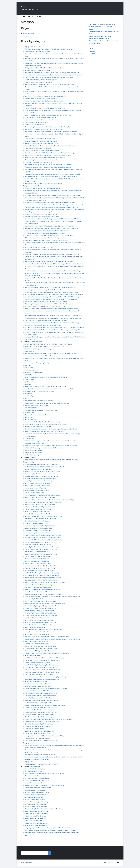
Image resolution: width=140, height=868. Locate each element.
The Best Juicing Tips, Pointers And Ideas (37, 665)
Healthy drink (29, 419)
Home (23, 19)
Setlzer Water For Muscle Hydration (37, 816)
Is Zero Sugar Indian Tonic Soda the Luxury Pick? (39, 249)
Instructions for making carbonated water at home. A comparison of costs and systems (51, 443)
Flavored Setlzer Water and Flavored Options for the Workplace (44, 775)
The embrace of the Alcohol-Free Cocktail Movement (41, 100)
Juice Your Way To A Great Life (34, 601)
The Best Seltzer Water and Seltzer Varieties (38, 790)
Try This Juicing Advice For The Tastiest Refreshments (41, 478)
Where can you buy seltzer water (35, 445)
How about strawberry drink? (34, 374)
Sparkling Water (30, 381)
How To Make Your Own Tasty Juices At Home (39, 622)
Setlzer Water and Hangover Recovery (36, 804)
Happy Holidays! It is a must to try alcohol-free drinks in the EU (44, 185)
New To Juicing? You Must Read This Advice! (38, 485)
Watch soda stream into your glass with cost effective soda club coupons (47, 405)
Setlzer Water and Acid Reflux (34, 799)
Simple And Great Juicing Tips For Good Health (39, 726)
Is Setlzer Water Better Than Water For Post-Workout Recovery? (44, 787)
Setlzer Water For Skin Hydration (35, 801)
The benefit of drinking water (34, 457)
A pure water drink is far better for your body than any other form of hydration (48, 346)
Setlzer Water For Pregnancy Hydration (37, 794)
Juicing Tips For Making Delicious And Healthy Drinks (41, 650)
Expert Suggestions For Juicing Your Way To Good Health (42, 577)
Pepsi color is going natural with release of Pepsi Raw (41, 412)
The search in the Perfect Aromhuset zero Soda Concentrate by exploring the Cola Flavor (52, 209)
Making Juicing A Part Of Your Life (35, 490)
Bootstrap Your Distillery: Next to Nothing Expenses (41, 82)
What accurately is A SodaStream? (36, 827)
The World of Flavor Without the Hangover (38, 150)
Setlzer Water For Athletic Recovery (37, 825)
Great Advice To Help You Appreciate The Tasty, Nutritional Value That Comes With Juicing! (53, 598)
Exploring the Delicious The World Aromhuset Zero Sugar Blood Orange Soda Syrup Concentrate (54, 207)
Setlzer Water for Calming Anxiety (36, 820)
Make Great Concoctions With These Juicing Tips (40, 587)
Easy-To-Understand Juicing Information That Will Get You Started (45, 584)
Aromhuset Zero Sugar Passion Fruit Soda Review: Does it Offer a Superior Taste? (49, 237)
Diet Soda (28, 400)
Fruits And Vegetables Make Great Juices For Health (41, 582)
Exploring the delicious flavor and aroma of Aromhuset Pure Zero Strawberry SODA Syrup (52, 325)
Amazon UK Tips (35, 188)
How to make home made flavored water (37, 417)
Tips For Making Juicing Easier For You (36, 535)
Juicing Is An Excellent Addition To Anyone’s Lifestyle (41, 617)
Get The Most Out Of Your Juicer (35, 629)
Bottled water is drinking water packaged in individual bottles (43, 450)
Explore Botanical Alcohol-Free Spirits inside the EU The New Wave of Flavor (48, 117)
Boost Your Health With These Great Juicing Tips (40, 570)
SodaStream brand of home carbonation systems (39, 393)
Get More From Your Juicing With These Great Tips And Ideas (43, 631)
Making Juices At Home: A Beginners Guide (38, 565)
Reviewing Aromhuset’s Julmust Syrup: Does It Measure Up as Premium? (47, 242)
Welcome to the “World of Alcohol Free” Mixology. (40, 141)
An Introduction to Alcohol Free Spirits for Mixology (40, 119)
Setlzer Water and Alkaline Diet (34, 785)
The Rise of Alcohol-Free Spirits (34, 126)
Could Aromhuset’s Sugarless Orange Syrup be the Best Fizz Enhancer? (46, 233)
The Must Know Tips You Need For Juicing (38, 740)
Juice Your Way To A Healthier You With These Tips (40, 544)
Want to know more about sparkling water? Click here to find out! (45, 433)
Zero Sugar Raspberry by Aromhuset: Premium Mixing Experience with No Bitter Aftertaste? (53, 197)
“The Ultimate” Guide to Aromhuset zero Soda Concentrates (43, 327)
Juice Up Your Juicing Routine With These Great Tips (41, 568)
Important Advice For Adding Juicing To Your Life (40, 613)
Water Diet (28, 367)
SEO (31, 764)
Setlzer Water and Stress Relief (34, 773)
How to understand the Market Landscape (37, 72)
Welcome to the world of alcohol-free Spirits (38, 84)
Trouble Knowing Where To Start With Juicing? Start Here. (42, 672)
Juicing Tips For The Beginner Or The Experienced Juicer (42, 723)
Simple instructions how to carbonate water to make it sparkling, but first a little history (51, 431)
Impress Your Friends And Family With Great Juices (40, 603)
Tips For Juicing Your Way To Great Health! (38, 558)
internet (32, 459)
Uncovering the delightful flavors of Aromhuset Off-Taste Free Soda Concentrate (49, 306)
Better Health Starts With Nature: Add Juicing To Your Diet (43, 537)
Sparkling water (29, 384)
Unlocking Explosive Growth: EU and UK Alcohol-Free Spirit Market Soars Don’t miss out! (52, 75)
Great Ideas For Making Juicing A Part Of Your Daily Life (42, 681)
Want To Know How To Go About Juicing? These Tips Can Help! (44, 469)
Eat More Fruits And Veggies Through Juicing (38, 471)
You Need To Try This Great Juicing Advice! (38, 589)
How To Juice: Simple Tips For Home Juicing (38, 636)
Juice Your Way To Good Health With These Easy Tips (41, 709)
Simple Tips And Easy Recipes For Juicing (37, 492)
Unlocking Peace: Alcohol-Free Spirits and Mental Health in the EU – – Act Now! (49, 51)
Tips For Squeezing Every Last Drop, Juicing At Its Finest (42, 608)
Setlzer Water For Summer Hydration (36, 808)
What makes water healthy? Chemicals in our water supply (42, 424)
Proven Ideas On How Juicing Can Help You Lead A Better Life (43, 504)
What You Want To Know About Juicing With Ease (40, 499)
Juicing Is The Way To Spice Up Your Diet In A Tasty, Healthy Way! (45, 707)
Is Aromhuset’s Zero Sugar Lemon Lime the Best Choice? (42, 218)
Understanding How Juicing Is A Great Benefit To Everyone (43, 579)
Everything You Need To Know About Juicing (38, 483)
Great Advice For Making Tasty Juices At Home (39, 653)
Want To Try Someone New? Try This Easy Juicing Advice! (42, 674)
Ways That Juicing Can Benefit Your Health (38, 546)
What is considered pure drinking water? (37, 407)
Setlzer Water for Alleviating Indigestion (37, 780)
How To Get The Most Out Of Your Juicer (37, 513)
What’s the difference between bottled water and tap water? (43, 358)
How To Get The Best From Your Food (36, 683)
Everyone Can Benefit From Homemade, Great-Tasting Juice (43, 591)
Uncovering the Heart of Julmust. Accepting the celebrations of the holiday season (50, 289)
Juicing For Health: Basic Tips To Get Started (38, 532)
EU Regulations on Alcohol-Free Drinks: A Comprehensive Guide (44, 70)
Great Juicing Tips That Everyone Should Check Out (40, 476)
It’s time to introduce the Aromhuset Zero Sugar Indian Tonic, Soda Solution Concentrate (51, 294)
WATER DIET (29, 370)
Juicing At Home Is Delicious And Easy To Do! (38, 530)
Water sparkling (29, 353)
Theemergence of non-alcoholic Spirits (36, 124)
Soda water (28, 386)
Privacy (31, 19)
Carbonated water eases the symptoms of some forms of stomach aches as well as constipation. (54, 436)
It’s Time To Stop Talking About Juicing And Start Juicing (42, 575)
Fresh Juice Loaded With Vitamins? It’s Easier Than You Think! (43, 518)
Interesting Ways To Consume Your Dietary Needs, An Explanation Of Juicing (48, 639)
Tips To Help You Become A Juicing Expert (38, 735)
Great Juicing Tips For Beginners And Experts (38, 688)
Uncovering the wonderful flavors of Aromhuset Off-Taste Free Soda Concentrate (49, 263)
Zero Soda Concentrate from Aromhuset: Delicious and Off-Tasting (45, 308)
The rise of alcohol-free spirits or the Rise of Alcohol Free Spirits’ (44, 103)
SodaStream (28, 395)
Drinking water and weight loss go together (38, 428)
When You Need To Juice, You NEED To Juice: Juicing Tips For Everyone (46, 679)
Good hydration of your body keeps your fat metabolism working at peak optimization (51, 355)
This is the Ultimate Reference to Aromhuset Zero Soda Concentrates (46, 322)
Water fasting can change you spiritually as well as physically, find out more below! (49, 365)
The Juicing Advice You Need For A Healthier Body (40, 698)
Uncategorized (35, 768)
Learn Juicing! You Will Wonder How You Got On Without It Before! (45, 606)
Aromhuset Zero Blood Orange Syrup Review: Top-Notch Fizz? (44, 216)
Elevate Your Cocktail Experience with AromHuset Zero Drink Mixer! (46, 303)
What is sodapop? (30, 398)
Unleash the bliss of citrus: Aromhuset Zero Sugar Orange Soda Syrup (46, 240)
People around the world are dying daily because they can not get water (46, 426)
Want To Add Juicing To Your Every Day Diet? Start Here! (42, 667)
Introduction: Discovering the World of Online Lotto (40, 757)
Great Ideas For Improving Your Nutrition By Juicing (40, 480)
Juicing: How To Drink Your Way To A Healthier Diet (40, 610)
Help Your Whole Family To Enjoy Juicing (37, 563)
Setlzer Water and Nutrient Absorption (36, 797)
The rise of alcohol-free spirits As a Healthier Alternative (42, 152)
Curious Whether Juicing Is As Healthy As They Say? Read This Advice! (46, 690)
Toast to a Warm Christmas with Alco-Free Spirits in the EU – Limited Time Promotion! (51, 178)
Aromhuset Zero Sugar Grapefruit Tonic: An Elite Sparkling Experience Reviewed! (49, 228)
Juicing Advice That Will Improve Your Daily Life (39, 733)
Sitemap (40, 19)
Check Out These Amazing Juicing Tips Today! (39, 516)
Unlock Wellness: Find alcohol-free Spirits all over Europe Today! (44, 131)
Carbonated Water (36, 344)
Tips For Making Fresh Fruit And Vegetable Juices (40, 528)
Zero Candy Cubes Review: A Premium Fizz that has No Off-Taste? (45, 235)
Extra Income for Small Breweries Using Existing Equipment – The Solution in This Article (52, 462)
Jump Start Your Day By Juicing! (34, 731)
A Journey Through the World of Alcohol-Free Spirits (41, 143)
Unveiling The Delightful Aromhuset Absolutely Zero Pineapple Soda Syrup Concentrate (51, 311)
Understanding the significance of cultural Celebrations (41, 145)
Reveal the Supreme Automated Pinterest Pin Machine (41, 766)
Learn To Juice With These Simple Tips (36, 643)
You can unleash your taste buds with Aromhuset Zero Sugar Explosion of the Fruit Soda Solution (54, 296)
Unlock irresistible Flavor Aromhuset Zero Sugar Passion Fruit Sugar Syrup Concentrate (51, 230)
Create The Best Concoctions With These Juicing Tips (41, 627)
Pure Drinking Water (31, 410)
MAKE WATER (29, 414)
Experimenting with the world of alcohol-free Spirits (40, 122)
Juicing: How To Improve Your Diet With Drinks (39, 693)
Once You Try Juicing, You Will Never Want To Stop (40, 615)
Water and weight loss (31, 372)
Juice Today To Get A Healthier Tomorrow (37, 620)
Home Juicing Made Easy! (32, 657)
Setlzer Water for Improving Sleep (35, 771)
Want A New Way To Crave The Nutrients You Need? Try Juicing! (44, 660)
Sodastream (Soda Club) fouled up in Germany (39, 403)
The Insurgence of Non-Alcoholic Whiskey (37, 53)
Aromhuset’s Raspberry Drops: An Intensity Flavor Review (42, 190)
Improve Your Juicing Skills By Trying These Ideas (40, 572)
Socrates (30, 865)
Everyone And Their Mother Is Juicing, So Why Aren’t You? (42, 473)
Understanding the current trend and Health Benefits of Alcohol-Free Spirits (48, 129)
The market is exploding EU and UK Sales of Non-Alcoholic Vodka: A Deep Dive (49, 79)
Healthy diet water (30, 421)
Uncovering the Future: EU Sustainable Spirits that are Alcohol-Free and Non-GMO (50, 86)
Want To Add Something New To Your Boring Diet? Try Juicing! (44, 596)
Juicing (32, 464)
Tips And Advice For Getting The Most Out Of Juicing (41, 695)
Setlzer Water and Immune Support (35, 806)
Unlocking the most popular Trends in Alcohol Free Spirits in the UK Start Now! (49, 167)
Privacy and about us (29, 35)
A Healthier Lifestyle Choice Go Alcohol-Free (38, 164)
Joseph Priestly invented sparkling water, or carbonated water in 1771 (46, 379)
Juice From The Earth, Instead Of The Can (37, 525)
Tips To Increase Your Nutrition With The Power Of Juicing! (43, 497)
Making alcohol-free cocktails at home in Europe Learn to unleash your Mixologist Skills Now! (53, 77)
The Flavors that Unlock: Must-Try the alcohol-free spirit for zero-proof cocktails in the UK (52, 176)
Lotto (32, 745)
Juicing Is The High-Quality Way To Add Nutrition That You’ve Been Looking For (49, 721)
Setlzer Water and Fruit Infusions (35, 818)
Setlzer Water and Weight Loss (35, 823)
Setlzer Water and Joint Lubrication (36, 813)
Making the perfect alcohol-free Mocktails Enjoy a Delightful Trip (45, 110)
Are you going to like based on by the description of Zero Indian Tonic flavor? (50, 830)
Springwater (28, 377)
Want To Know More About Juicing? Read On (38, 705)
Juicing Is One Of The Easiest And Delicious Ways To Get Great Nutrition (47, 655)
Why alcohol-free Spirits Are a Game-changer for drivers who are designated (48, 157)
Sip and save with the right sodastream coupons (39, 351)
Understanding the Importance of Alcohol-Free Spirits (41, 162)
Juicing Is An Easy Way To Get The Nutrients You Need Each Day (44, 738)
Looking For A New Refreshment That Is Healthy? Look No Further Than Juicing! (49, 502)
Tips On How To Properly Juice (34, 495)
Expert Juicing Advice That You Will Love (37, 554)
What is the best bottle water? (34, 454)
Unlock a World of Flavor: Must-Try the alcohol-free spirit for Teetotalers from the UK (51, 134)
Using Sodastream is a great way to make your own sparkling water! (45, 388)
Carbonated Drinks (30, 440)
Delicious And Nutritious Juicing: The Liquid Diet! (40, 509)
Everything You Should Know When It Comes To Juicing (41, 549)
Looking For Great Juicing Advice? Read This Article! (41, 556)
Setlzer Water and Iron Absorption (35, 792)
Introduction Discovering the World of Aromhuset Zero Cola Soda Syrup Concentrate (50, 204)
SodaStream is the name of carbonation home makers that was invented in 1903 (49, 391)
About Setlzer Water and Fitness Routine (37, 782)
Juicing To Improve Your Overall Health (37, 634)
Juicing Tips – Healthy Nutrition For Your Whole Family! (42, 466)
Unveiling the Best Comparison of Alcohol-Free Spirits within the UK (45, 98)
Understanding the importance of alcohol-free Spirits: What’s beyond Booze (48, 169)
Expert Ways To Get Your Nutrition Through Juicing (40, 521)
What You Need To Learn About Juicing (37, 646)
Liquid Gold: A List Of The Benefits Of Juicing (38, 487)
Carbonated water (30, 438)
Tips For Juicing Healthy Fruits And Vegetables (39, 511)
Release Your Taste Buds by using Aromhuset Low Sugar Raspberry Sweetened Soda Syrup (52, 256)
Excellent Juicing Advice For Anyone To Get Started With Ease (43, 539)
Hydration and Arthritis (32, 778)
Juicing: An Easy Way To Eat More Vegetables (39, 728)
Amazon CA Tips (35, 49)
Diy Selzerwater (33, 8)
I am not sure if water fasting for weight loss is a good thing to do (44, 348)
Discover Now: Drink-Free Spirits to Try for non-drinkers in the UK (45, 159)
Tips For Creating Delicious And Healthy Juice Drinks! (41, 551)
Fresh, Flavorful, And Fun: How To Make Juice (38, 594)
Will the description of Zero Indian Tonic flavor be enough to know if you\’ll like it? (51, 832)
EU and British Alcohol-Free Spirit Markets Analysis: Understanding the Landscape (50, 155)
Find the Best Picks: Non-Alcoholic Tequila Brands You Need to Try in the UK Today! (50, 148)
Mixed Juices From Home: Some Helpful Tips (38, 686)
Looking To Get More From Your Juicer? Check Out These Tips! (44, 542)
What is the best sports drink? (34, 452)
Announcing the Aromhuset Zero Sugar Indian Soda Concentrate (44, 292)
